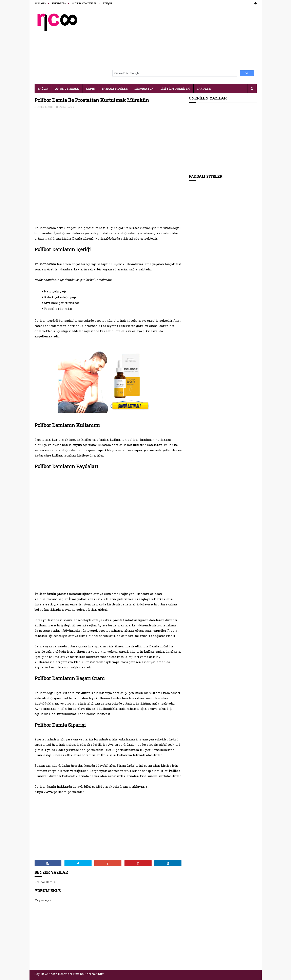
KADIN (91, 89)
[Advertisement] (183, 39)
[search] (174, 73)
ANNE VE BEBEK (67, 89)
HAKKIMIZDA (59, 4)
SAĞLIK (43, 89)
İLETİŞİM (107, 4)
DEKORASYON (144, 89)
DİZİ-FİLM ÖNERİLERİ (175, 89)
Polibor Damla (67, 107)
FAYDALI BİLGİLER (115, 89)
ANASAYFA (40, 4)
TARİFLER (204, 89)
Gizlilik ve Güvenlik (84, 4)
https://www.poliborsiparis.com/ (59, 792)
